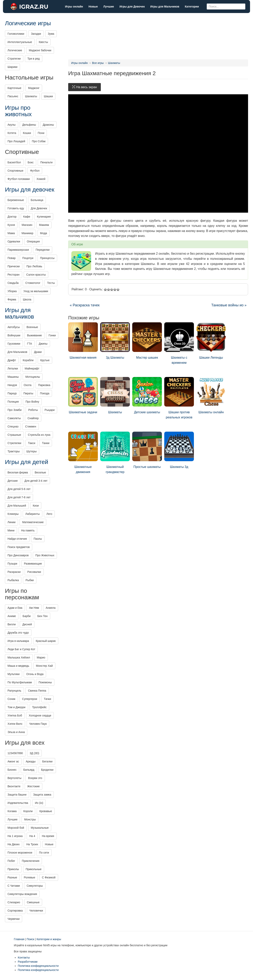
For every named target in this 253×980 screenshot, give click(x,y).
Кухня (11, 225)
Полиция (13, 402)
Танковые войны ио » (229, 305)
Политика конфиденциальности (38, 966)
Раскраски (14, 572)
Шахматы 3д (179, 450)
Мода (44, 233)
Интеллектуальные (20, 42)
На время (48, 836)
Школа (27, 299)
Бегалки (47, 761)
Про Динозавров (18, 555)
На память (28, 530)
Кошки (27, 133)
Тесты (51, 283)
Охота (28, 385)
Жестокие (34, 786)
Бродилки (47, 770)
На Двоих (14, 844)
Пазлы (38, 539)
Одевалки (14, 241)
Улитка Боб (15, 715)
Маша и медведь (18, 666)
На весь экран (84, 87)
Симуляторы (35, 886)
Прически (14, 266)
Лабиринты (33, 514)
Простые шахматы (147, 450)
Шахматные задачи (83, 395)
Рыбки (30, 580)
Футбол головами (19, 179)
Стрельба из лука (39, 435)
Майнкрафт (32, 368)
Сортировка (15, 911)
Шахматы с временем (179, 343)
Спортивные (15, 171)
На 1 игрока (15, 836)
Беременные (16, 200)
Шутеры (32, 451)
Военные (32, 327)
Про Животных (45, 555)
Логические (15, 50)
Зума (51, 34)
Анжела (51, 608)
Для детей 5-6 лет (19, 489)
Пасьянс (13, 96)
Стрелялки (14, 443)
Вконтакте (14, 786)
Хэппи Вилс (15, 724)
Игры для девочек (30, 189)
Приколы (13, 869)
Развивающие (33, 564)
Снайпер (33, 418)
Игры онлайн (74, 7)
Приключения (31, 861)
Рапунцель (14, 691)
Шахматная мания (83, 341)
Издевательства (18, 803)
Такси (32, 443)
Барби (27, 616)
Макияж (44, 225)
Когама (12, 811)
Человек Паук (38, 724)
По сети (44, 853)
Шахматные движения (83, 453)
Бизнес (12, 770)
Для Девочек (39, 208)
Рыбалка (13, 580)
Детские (13, 481)
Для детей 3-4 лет (36, 481)
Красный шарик (46, 641)
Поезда (45, 393)
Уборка (12, 291)
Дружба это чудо (18, 633)
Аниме (12, 616)
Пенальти (46, 162)
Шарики (12, 67)
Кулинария (44, 217)
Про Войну (32, 402)
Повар (12, 258)
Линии (11, 522)
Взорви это (35, 778)
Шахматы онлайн (211, 395)
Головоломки (16, 34)
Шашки (48, 96)
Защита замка (42, 795)
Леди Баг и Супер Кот (21, 649)
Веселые (40, 472)
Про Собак (39, 141)
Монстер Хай (44, 666)
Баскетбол (14, 162)
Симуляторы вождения (22, 894)
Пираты (28, 393)
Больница (37, 200)
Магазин (27, 225)
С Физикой (49, 877)
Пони (41, 133)
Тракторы (14, 451)
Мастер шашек (147, 341)
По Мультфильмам (20, 682)
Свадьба (13, 283)
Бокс (31, 162)
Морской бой (16, 828)
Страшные (14, 435)
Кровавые (46, 811)
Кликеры (13, 514)
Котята (12, 133)
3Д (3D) (34, 753)
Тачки (48, 699)
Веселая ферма (18, 472)
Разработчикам (28, 962)
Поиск (31, 939)
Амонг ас (13, 761)
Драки (38, 352)
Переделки (43, 250)
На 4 (32, 836)
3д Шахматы (115, 341)
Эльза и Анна (16, 732)
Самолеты (14, 418)
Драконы (48, 125)
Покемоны (45, 682)
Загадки (36, 34)
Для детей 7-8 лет (19, 497)
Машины (13, 377)
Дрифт (12, 360)
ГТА (30, 344)
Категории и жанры (49, 939)
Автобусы (14, 327)
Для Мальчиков (17, 352)
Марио (41, 657)
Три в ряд (34, 59)
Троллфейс (40, 707)
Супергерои (30, 699)
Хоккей (41, 179)
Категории (192, 7)
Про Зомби (15, 410)
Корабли (28, 360)
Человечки (36, 911)
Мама (11, 233)
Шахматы (115, 395)
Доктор (12, 217)
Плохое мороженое (20, 853)
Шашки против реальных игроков (179, 398)
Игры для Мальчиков (165, 7)
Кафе (27, 217)
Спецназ (13, 426)
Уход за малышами (36, 291)
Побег (11, 861)
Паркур (12, 393)
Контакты (24, 958)
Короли (28, 811)
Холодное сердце (40, 715)
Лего (49, 514)
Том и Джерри (17, 707)
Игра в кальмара (18, 641)
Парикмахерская (18, 250)
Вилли (12, 624)
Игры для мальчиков (19, 313)
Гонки (52, 335)
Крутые (45, 360)
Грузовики (14, 344)
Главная (19, 939)
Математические (33, 522)
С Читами (14, 886)
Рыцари (50, 410)
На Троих (32, 844)
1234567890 (15, 753)
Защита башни (17, 795)
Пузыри (12, 564)
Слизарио (14, 902)
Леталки (13, 368)
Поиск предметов (19, 547)
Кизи (36, 506)
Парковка (44, 385)
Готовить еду (16, 208)
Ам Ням (34, 608)
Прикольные (34, 869)
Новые (93, 7)
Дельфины (29, 125)
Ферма (12, 299)
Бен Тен (42, 616)
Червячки (14, 919)
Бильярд (29, 770)
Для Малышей (17, 506)
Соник (11, 699)
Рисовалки (34, 572)
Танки (46, 443)
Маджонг (34, 88)
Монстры (30, 819)
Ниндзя (12, 385)
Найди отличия (17, 539)
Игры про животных (18, 111)
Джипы (43, 344)
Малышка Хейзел (19, 657)
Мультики (14, 674)
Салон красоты (36, 275)
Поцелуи (28, 258)
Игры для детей (27, 462)
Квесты (43, 42)
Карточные (14, 88)
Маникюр (27, 233)
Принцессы (47, 258)
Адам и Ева (15, 608)
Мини (11, 530)
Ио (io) (39, 803)
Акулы (12, 125)
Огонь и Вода (35, 674)
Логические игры (28, 23)
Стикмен (31, 426)
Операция (33, 241)
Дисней (27, 624)
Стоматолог (33, 283)
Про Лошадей (16, 141)
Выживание (34, 335)
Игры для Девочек (132, 7)
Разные (12, 877)
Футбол (35, 171)
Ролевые (30, 877)
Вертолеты (14, 778)
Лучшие (109, 7)
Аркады (31, 761)
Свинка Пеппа (37, 691)
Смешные (33, 902)
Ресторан (14, 275)
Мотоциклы (33, 377)
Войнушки (14, 335)
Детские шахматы (147, 395)
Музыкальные (40, 828)
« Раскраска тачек (85, 305)
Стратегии (14, 59)
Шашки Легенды (211, 341)
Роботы (33, 410)
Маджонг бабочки (40, 50)
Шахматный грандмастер (115, 453)
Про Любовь (34, 266)
